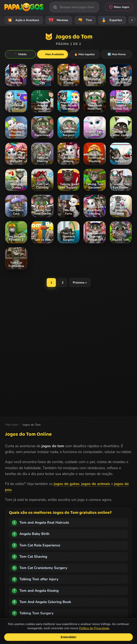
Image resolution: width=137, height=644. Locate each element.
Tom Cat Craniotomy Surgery (43, 568)
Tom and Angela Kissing (39, 591)
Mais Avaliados (52, 54)
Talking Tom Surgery (36, 613)
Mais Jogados (84, 54)
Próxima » (80, 283)
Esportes (111, 20)
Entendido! (68, 637)
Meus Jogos (119, 7)
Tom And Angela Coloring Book (45, 602)
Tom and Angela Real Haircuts (44, 522)
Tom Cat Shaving (33, 557)
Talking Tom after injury (39, 579)
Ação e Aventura (23, 20)
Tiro (84, 20)
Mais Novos (117, 54)
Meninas (58, 20)
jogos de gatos (67, 484)
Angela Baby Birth (34, 534)
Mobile (20, 54)
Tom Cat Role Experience (40, 545)
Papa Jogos (12, 425)
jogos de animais (96, 484)
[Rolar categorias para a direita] (132, 20)
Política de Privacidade (94, 628)
